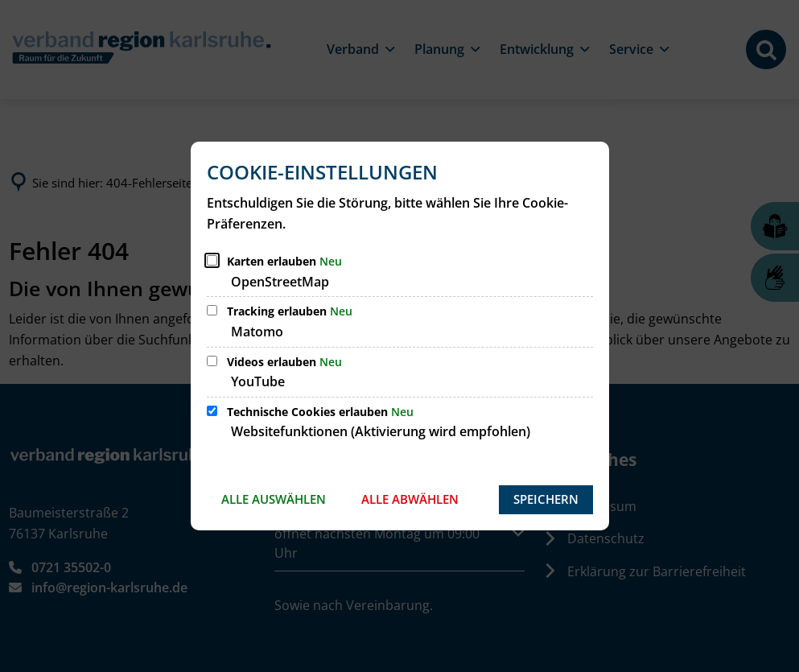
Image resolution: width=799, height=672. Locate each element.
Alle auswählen (274, 499)
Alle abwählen (410, 499)
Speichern (546, 499)
